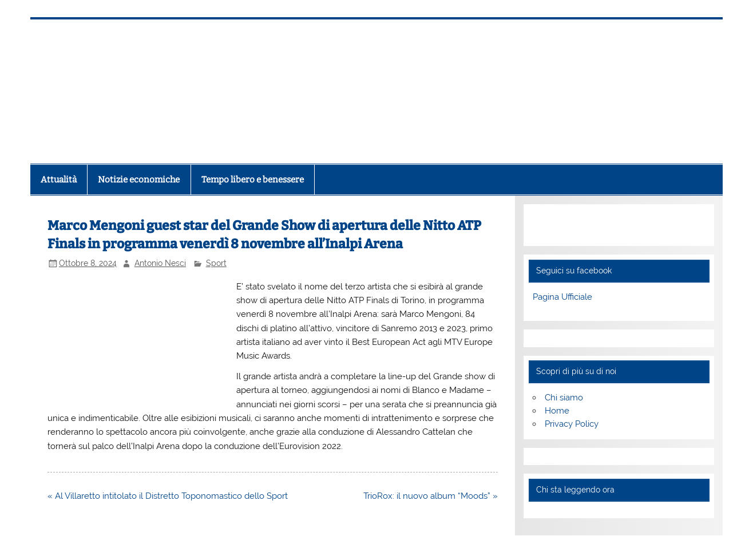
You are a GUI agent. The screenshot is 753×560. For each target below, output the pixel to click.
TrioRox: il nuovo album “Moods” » (431, 496)
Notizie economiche (139, 180)
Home (557, 411)
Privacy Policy (572, 424)
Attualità (59, 180)
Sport (216, 263)
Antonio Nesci (160, 263)
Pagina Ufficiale (562, 297)
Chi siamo (564, 398)
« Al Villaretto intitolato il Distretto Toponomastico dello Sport (168, 496)
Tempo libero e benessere (253, 180)
